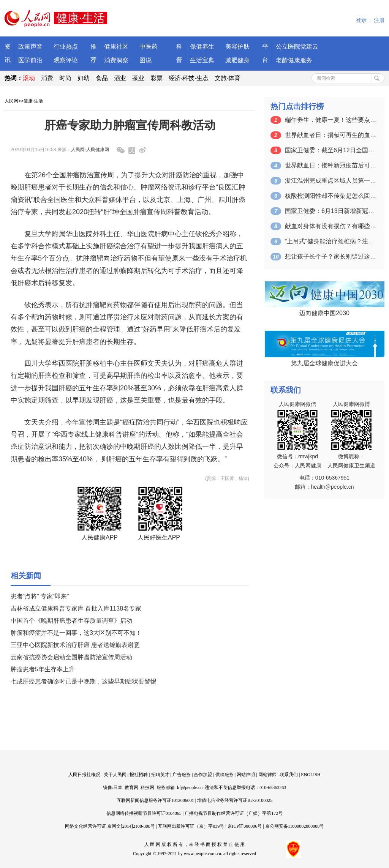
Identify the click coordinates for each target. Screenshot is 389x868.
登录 (361, 20)
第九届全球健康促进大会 (324, 363)
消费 (47, 78)
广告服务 (182, 775)
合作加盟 (203, 775)
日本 (118, 788)
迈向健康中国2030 (324, 313)
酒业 (120, 78)
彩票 (157, 78)
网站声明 (246, 775)
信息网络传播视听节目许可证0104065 (144, 813)
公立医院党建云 (297, 47)
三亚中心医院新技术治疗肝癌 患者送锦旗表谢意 (75, 645)
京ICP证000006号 (245, 826)
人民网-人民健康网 (90, 150)
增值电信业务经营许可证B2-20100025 (235, 800)
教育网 (131, 788)
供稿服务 (225, 775)
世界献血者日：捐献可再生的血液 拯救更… (330, 135)
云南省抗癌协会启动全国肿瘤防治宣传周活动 (71, 657)
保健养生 (202, 47)
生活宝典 (202, 60)
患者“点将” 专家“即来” (40, 596)
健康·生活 (33, 101)
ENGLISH (311, 775)
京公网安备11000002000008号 (295, 826)
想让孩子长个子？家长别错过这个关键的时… (330, 256)
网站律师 (267, 775)
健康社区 (116, 47)
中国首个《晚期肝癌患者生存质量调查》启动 (71, 621)
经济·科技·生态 (189, 78)
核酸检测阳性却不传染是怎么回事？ (330, 196)
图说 (145, 60)
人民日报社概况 (84, 775)
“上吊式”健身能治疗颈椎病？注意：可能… (330, 241)
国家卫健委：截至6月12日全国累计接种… (330, 150)
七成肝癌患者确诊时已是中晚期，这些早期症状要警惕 (84, 681)
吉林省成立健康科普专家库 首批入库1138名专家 (76, 608)
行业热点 (66, 47)
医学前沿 (30, 60)
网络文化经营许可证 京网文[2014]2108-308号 (110, 826)
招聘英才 (160, 775)
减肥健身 (237, 60)
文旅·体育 (228, 78)
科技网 (147, 788)
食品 (102, 78)
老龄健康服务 (294, 60)
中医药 (149, 47)
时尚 (65, 78)
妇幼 (84, 78)
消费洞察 (116, 60)
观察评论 (66, 60)
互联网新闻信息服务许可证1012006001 (155, 800)
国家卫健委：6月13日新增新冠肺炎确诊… (330, 211)
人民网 (11, 101)
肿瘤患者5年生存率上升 (43, 669)
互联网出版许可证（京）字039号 (191, 826)
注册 (379, 20)
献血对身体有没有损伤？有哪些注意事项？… (330, 226)
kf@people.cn (190, 788)
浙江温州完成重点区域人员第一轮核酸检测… (330, 181)
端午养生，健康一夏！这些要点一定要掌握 (330, 120)
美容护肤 (237, 47)
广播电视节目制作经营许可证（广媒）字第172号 (234, 813)
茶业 (138, 78)
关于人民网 (115, 775)
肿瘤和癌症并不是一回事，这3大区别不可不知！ (76, 633)
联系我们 (289, 775)
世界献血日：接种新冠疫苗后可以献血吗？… (330, 165)
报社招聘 (139, 775)
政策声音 (30, 47)
